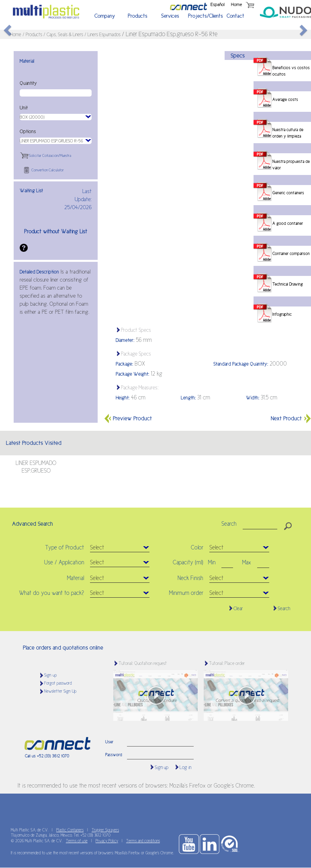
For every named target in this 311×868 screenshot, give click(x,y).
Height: (123, 398)
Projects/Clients (204, 16)
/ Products (33, 35)
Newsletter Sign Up (60, 691)
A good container (288, 223)
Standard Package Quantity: (241, 364)
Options (28, 132)
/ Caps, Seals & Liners (64, 35)
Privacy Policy (107, 841)
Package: (124, 364)
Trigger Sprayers (105, 830)
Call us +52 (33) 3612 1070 (47, 756)
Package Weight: (132, 374)
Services (170, 16)
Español (218, 4)
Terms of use (77, 841)
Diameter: (125, 340)
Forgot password (58, 683)
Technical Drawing (288, 284)
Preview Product (128, 418)
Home (236, 4)
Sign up (50, 675)
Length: (188, 398)
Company (105, 16)
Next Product (291, 418)
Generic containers (288, 193)
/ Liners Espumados (103, 35)
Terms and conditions (143, 841)
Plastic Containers (70, 830)
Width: (253, 398)
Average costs (285, 99)
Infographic (282, 314)
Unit (24, 108)
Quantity (28, 83)
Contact (235, 16)
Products (138, 16)
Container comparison (291, 253)
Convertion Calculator (48, 170)
